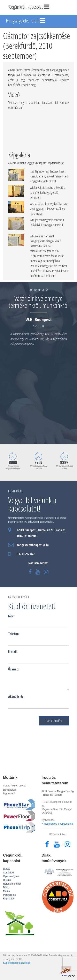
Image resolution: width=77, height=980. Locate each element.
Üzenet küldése (54, 721)
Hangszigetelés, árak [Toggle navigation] (26, 21)
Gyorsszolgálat (11, 876)
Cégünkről (9, 873)
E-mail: (13, 651)
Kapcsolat (9, 899)
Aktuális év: (16, 697)
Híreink (7, 880)
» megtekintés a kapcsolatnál (58, 824)
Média (6, 891)
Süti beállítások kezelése (17, 963)
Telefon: (14, 634)
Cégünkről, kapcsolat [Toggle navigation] (30, 7)
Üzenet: (13, 669)
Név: (11, 616)
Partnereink (9, 895)
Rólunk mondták (12, 884)
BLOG (6, 869)
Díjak (6, 887)
